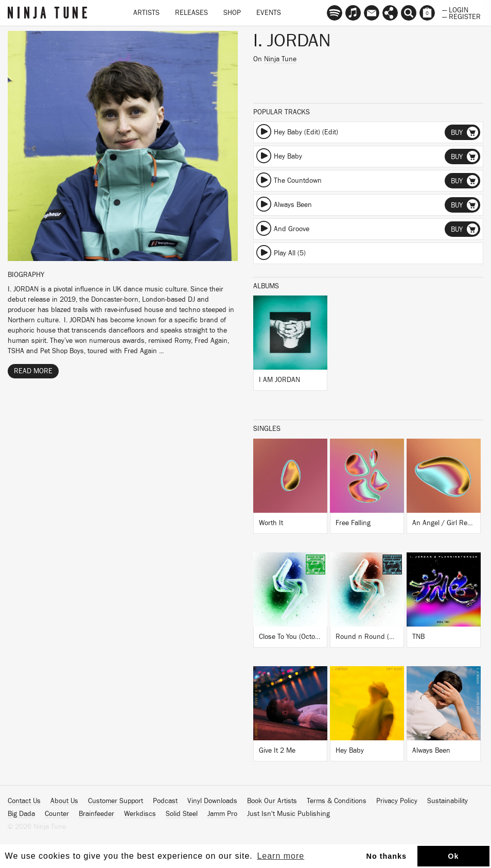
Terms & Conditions (337, 801)
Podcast (165, 801)
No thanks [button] (387, 856)
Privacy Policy (397, 801)
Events (269, 13)
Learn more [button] (280, 856)
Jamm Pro (222, 814)
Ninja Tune (280, 59)
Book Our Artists (272, 801)
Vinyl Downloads (212, 801)
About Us (64, 801)
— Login (455, 9)
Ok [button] (453, 856)
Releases (191, 13)
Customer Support (116, 801)
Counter (57, 814)
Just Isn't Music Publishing (288, 814)
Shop (232, 13)
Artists (146, 13)
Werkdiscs (140, 814)
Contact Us (24, 801)
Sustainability (448, 801)
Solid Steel (182, 814)
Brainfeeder (97, 814)
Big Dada (21, 814)
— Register (461, 16)
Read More (33, 371)
